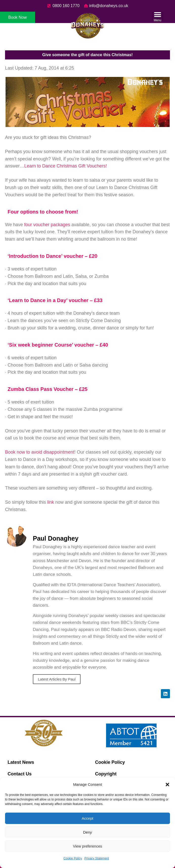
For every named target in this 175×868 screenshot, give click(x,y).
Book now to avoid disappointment (40, 452)
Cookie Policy (73, 858)
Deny (87, 832)
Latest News (21, 762)
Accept (88, 818)
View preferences (88, 846)
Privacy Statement (97, 858)
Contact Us (20, 774)
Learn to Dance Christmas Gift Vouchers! (66, 166)
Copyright (106, 774)
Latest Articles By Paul (57, 679)
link (51, 502)
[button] (167, 785)
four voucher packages (47, 225)
